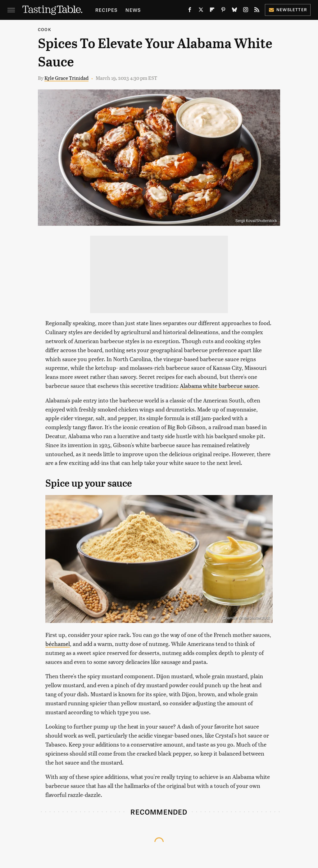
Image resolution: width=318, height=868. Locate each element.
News (133, 10)
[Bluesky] (234, 11)
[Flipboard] (212, 11)
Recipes (106, 10)
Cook (45, 29)
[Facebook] (190, 11)
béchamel (58, 644)
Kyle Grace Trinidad (66, 78)
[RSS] (257, 11)
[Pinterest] (223, 11)
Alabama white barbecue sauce (219, 386)
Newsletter (288, 9)
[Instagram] (246, 11)
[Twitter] (201, 11)
